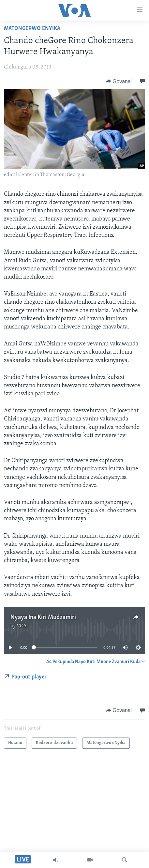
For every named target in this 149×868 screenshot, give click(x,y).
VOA (22, 626)
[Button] (119, 81)
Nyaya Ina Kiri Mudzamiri (43, 617)
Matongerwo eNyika (32, 29)
